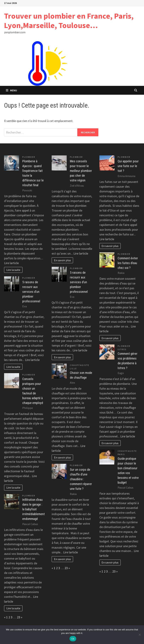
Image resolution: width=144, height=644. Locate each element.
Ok (73, 639)
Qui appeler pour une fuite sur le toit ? (128, 166)
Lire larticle (11, 263)
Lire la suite (13, 270)
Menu (11, 90)
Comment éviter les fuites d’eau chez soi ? (128, 263)
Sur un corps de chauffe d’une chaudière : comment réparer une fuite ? (81, 479)
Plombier (29, 157)
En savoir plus (62, 260)
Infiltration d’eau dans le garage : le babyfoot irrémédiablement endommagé (34, 509)
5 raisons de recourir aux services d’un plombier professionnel (31, 292)
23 (19, 617)
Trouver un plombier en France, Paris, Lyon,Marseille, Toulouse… (69, 21)
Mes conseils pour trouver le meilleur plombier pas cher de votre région (81, 171)
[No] (140, 635)
